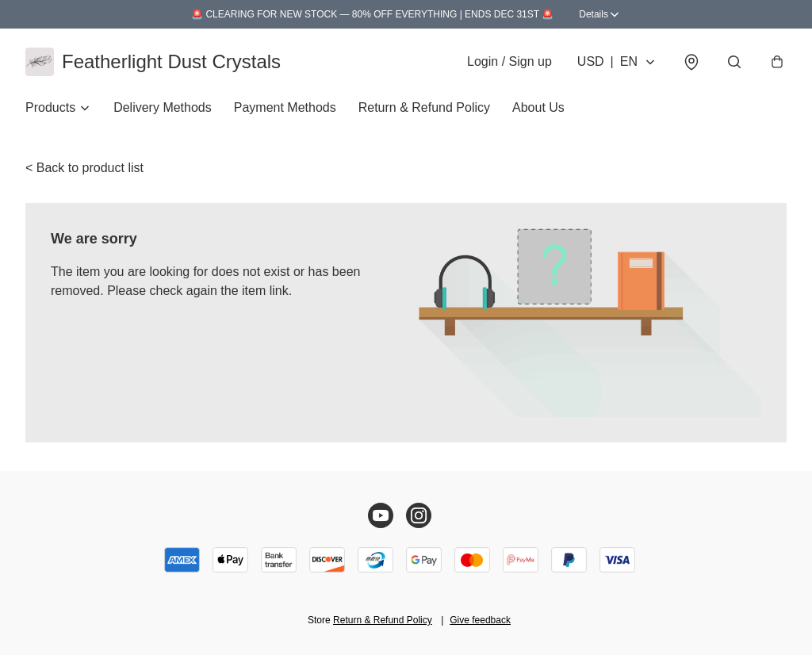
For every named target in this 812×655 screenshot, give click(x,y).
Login (509, 61)
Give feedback (480, 620)
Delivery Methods (163, 107)
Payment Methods (285, 107)
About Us (538, 107)
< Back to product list (84, 168)
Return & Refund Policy (424, 107)
